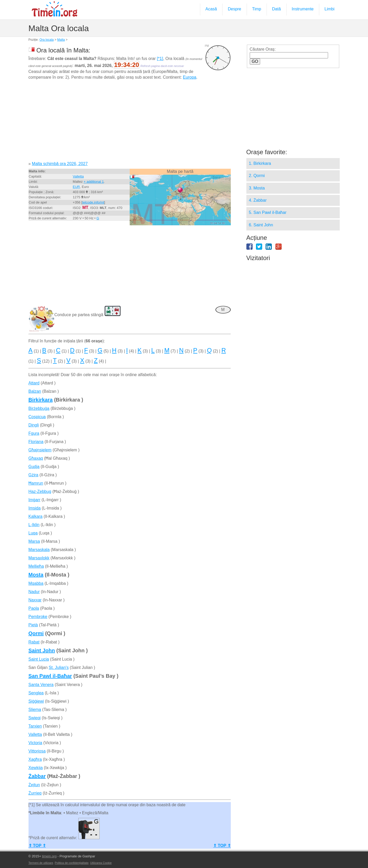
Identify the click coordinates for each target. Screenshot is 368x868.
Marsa (34, 541)
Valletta (78, 176)
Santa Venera (41, 685)
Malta (61, 40)
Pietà (33, 625)
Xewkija (36, 768)
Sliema (35, 710)
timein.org (49, 856)
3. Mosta (257, 188)
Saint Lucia (39, 659)
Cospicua (37, 417)
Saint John (42, 650)
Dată (276, 9)
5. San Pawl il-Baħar (268, 212)
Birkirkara (41, 400)
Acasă (211, 9)
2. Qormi (257, 176)
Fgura (34, 433)
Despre (234, 9)
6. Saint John (261, 225)
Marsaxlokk (39, 558)
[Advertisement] (130, 123)
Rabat (34, 642)
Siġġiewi (36, 701)
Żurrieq (35, 793)
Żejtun (34, 785)
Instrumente (303, 9)
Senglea (36, 693)
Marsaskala (39, 550)
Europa (190, 77)
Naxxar (35, 600)
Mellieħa (36, 566)
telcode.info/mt (93, 202)
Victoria (35, 743)
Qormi (36, 633)
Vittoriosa (37, 751)
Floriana (36, 442)
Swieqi (35, 718)
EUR (76, 187)
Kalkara (36, 516)
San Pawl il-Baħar (50, 676)
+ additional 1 (94, 182)
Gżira (33, 475)
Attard (34, 383)
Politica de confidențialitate (72, 863)
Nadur (34, 592)
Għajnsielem (40, 450)
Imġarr (34, 500)
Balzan (35, 391)
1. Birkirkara (260, 163)
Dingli (34, 425)
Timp (257, 9)
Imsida (35, 508)
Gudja (34, 467)
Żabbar (37, 776)
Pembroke (38, 617)
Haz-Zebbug (40, 491)
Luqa (33, 533)
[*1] (160, 59)
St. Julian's (59, 667)
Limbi (329, 9)
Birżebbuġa (39, 408)
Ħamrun (36, 483)
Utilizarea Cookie (101, 863)
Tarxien (35, 726)
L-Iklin (34, 525)
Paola (34, 608)
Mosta (36, 575)
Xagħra (35, 759)
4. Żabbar (258, 200)
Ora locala (47, 40)
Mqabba (36, 583)
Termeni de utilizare (41, 863)
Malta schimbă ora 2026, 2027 (60, 164)
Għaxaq (36, 458)
